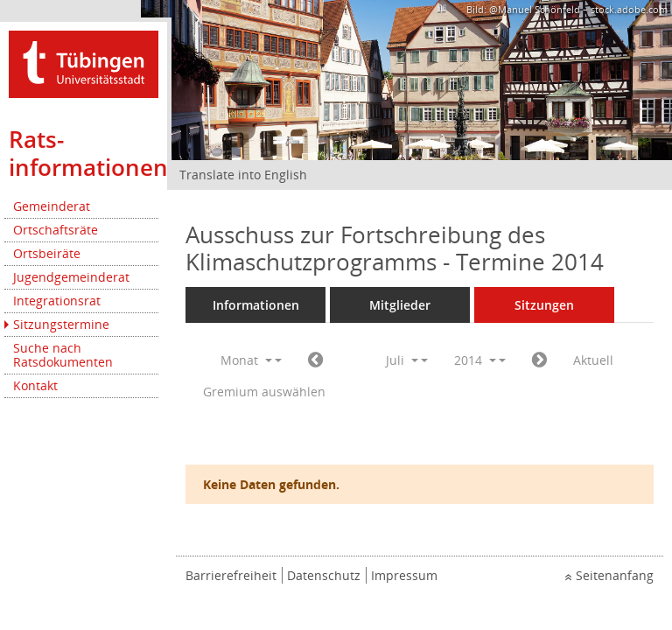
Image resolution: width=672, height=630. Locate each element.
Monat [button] (246, 360)
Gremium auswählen (264, 392)
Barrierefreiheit (231, 575)
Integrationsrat (57, 301)
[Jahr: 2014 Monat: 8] (539, 360)
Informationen (256, 305)
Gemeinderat (52, 206)
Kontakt (35, 385)
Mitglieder (400, 305)
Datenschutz (324, 575)
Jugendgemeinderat (71, 277)
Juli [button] (402, 360)
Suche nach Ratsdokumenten (63, 355)
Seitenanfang (615, 575)
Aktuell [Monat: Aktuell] (593, 360)
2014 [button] (475, 360)
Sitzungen (544, 305)
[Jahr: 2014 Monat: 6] (315, 360)
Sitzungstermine (61, 324)
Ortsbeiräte (47, 253)
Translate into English (243, 175)
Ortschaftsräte (56, 230)
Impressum (404, 575)
